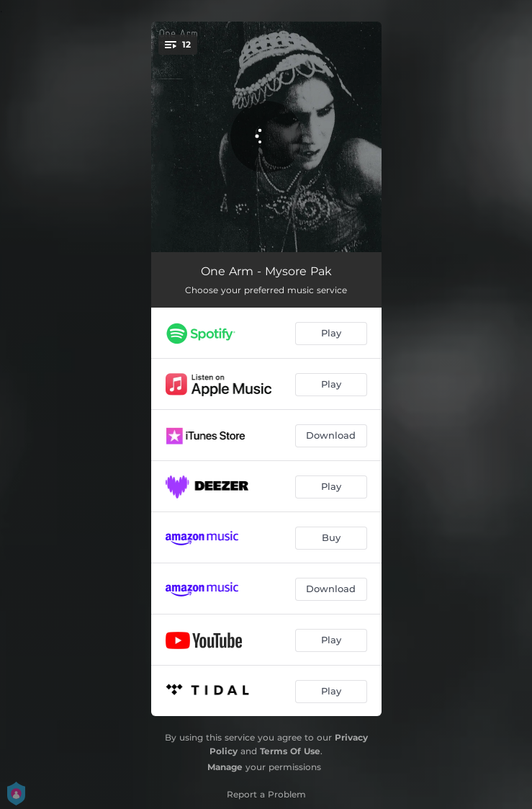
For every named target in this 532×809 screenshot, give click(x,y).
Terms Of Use (290, 751)
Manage (225, 767)
